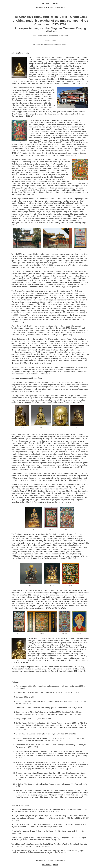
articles (55, 3)
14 (74, 558)
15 (29, 595)
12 (29, 491)
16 (66, 608)
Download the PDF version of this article (50, 7)
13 (41, 543)
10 (36, 469)
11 (84, 480)
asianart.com (47, 3)
